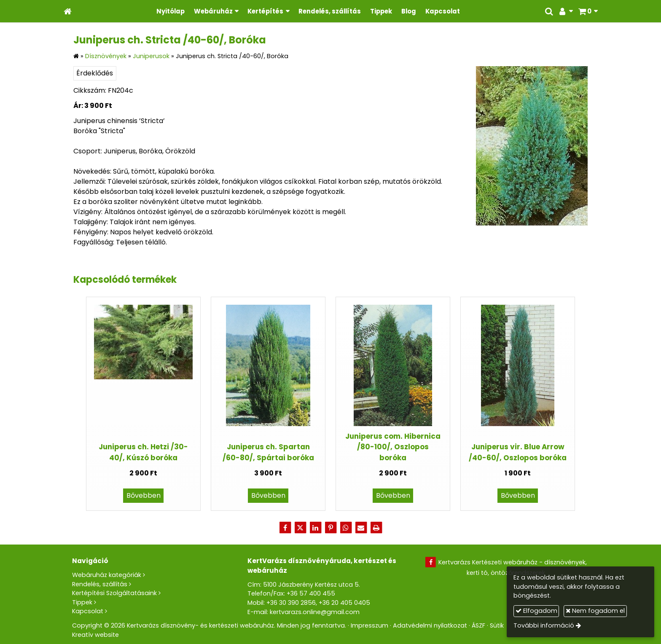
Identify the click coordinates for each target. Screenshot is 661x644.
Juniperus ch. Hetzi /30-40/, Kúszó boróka (143, 452)
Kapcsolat (88, 611)
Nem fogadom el (595, 611)
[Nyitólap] (68, 11)
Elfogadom (536, 611)
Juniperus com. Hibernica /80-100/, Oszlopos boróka (393, 447)
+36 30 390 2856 (291, 603)
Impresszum (369, 625)
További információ (544, 625)
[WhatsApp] (346, 528)
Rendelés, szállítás (100, 584)
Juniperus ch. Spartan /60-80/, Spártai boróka (268, 452)
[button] (588, 11)
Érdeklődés (95, 73)
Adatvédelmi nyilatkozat (430, 625)
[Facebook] (285, 528)
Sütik (497, 625)
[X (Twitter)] (300, 528)
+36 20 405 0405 (344, 603)
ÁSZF (478, 625)
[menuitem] (171, 11)
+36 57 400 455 (311, 593)
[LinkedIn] (315, 528)
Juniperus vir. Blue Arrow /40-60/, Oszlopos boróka (518, 452)
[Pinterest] (330, 528)
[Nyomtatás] (376, 528)
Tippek (82, 602)
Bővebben (144, 495)
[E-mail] (361, 528)
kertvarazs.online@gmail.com (315, 612)
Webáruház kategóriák (107, 575)
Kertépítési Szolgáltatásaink (114, 593)
